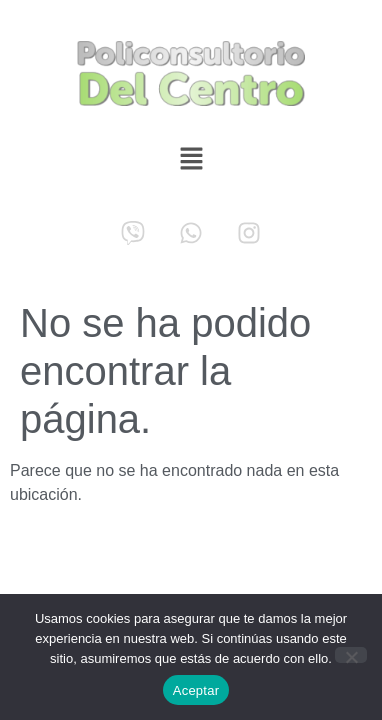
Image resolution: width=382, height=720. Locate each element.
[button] (191, 161)
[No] (351, 655)
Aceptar (196, 690)
